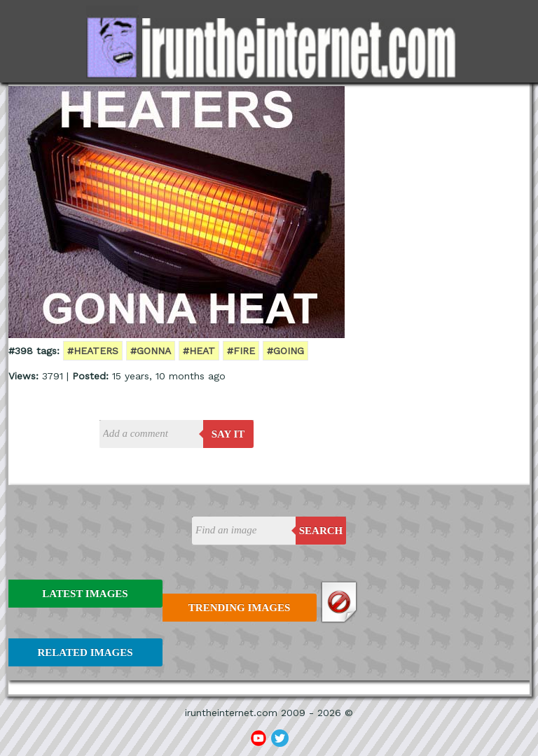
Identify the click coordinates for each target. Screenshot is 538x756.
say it (228, 434)
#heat (199, 351)
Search (321, 531)
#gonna (151, 351)
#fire (241, 351)
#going (285, 351)
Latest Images (85, 594)
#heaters (93, 351)
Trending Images (239, 608)
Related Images (85, 652)
